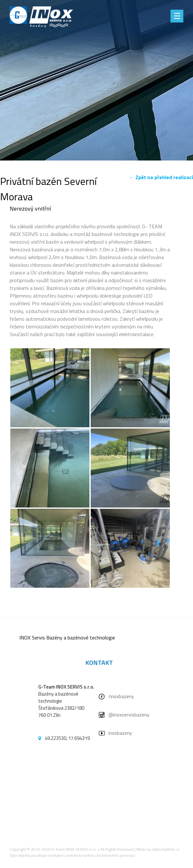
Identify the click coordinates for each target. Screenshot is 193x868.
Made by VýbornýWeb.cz (158, 849)
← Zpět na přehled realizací (161, 177)
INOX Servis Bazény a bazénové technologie (67, 638)
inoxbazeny (120, 733)
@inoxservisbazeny (129, 715)
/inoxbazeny (121, 696)
